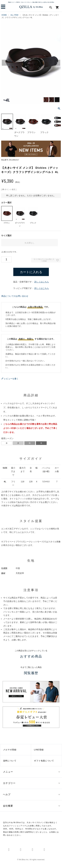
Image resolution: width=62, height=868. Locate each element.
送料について (10, 761)
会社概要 (8, 806)
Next (57, 63)
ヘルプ (7, 794)
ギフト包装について (44, 761)
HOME (4, 15)
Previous (5, 63)
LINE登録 (39, 750)
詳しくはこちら (42, 282)
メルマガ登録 (10, 750)
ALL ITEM (14, 15)
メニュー (8, 772)
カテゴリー (9, 783)
